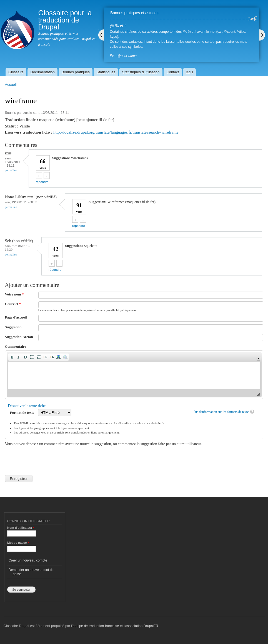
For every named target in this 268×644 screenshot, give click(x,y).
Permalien (11, 170)
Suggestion (13, 327)
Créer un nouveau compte (28, 560)
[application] (134, 375)
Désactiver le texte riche (27, 406)
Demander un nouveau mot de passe (31, 572)
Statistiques (106, 72)
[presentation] (47, 458)
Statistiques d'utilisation (141, 72)
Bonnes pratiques (76, 72)
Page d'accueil (16, 317)
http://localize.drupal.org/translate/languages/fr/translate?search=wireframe (116, 132)
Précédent (101, 35)
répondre (42, 182)
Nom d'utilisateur (21, 528)
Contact (173, 72)
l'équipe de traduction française (95, 626)
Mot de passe (18, 543)
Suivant (262, 35)
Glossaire (16, 72)
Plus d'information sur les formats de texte (221, 412)
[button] (12, 357)
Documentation (43, 72)
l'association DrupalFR (141, 626)
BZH (189, 72)
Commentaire (16, 346)
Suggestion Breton (19, 337)
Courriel (13, 304)
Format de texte (23, 413)
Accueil (11, 85)
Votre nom (14, 294)
